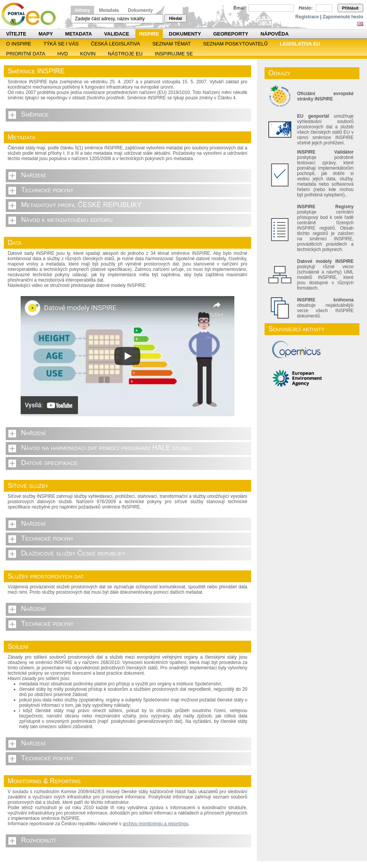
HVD (63, 54)
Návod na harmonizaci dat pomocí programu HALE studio (106, 448)
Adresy (82, 10)
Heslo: (306, 8)
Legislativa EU (300, 44)
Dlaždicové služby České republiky (73, 553)
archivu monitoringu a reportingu (156, 824)
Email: (240, 8)
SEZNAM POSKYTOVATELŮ (235, 44)
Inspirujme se (174, 54)
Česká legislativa (116, 44)
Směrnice (35, 114)
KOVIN (88, 54)
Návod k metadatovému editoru (67, 220)
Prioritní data (26, 54)
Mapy (46, 34)
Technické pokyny (47, 190)
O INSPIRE (19, 44)
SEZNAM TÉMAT (171, 44)
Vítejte (16, 34)
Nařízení (33, 175)
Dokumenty (140, 10)
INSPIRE (149, 34)
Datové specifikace (49, 463)
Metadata (109, 10)
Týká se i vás (61, 44)
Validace (116, 34)
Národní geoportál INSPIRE (32, 14)
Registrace (307, 17)
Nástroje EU (125, 54)
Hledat (175, 18)
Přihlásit (350, 8)
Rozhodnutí (38, 840)
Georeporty (231, 34)
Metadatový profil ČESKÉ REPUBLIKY (81, 205)
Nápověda (274, 34)
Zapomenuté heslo (343, 17)
